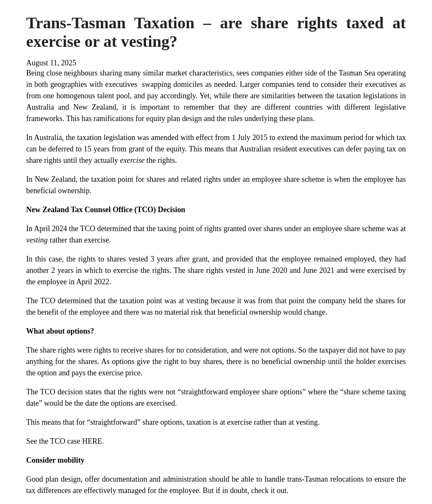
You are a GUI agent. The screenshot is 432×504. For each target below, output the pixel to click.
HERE (92, 441)
